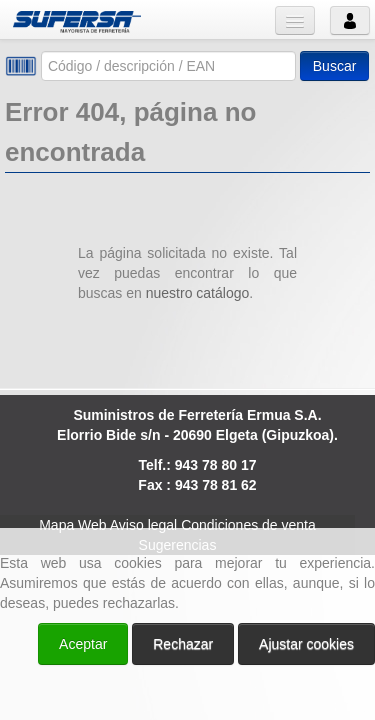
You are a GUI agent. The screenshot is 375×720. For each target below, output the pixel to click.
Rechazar (183, 644)
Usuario (350, 20)
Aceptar (83, 644)
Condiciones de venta (248, 525)
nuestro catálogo (198, 293)
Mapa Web (72, 525)
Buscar (335, 66)
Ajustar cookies (306, 644)
